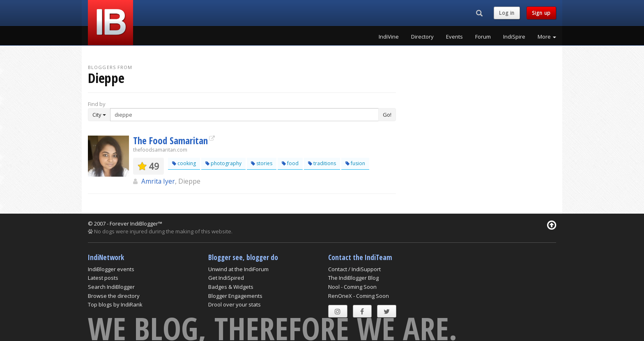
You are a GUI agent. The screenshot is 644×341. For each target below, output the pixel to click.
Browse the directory (114, 296)
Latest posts (103, 278)
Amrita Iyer (158, 181)
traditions (322, 163)
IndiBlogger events (111, 269)
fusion (355, 163)
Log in (507, 13)
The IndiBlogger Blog (353, 278)
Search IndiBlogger (111, 287)
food (290, 163)
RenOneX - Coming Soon (359, 296)
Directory (422, 37)
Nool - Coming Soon (352, 287)
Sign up (541, 13)
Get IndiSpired (226, 278)
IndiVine (389, 37)
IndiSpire (514, 37)
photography (223, 163)
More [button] (547, 37)
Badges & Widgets (231, 287)
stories (262, 163)
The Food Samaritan (170, 141)
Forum (483, 37)
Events (454, 37)
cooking (184, 163)
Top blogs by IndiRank (115, 304)
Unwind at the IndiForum (238, 269)
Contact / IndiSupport (354, 269)
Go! (387, 115)
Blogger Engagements (235, 296)
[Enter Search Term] (244, 115)
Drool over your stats (235, 304)
